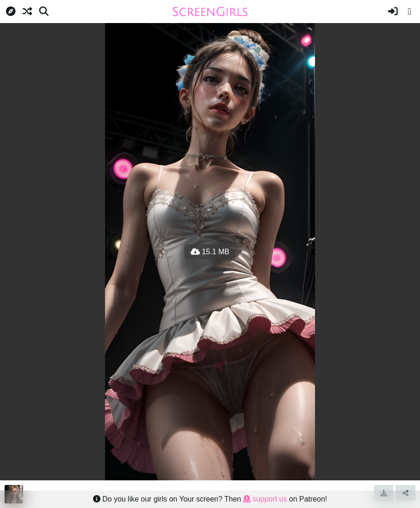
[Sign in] (393, 12)
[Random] (27, 12)
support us (265, 499)
